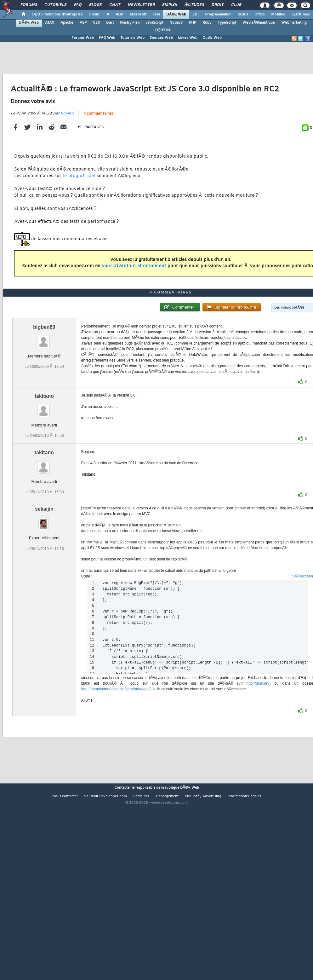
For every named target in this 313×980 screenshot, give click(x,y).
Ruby (207, 23)
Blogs (95, 5)
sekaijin (44, 586)
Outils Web (212, 38)
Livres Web (188, 38)
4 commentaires (98, 139)
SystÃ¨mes (301, 14)
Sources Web (161, 38)
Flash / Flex (130, 23)
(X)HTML (163, 30)
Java (156, 14)
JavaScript (154, 23)
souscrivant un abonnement (134, 292)
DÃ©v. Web (176, 14)
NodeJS (176, 23)
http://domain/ (258, 760)
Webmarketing (294, 23)
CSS (96, 23)
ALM (120, 14)
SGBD (243, 14)
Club (236, 5)
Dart (110, 23)
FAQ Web (107, 38)
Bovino (67, 139)
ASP (83, 23)
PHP (193, 23)
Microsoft (138, 14)
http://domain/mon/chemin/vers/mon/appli (116, 766)
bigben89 (44, 404)
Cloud (94, 14)
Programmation (218, 14)
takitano (44, 473)
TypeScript (227, 23)
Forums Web (83, 38)
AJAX (50, 23)
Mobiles (278, 14)
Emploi (170, 5)
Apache (67, 23)
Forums (29, 5)
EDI (196, 14)
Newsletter (141, 5)
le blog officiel (79, 202)
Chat (115, 5)
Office (260, 14)
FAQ (78, 5)
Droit (218, 5)
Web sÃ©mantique (259, 23)
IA (107, 14)
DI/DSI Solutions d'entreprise (57, 14)
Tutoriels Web (132, 38)
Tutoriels (56, 5)
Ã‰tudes (194, 5)
